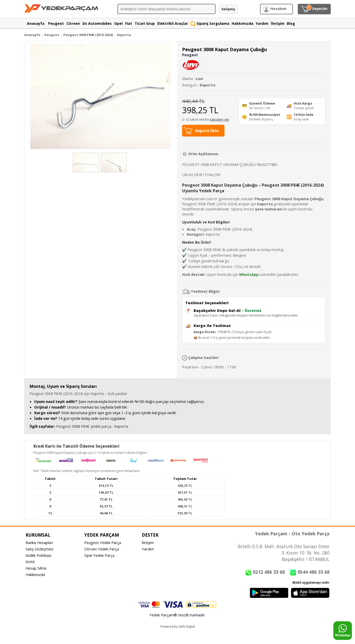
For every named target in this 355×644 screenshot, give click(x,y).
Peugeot (52, 35)
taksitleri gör (220, 119)
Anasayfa (32, 35)
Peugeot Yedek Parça (103, 543)
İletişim (148, 543)
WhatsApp (249, 274)
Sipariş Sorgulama (210, 23)
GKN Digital (187, 626)
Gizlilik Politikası (38, 555)
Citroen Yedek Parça (102, 549)
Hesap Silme (36, 568)
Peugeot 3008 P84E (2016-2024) (88, 35)
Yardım (148, 549)
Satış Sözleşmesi (39, 549)
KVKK (30, 562)
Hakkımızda (35, 574)
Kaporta (124, 35)
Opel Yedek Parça (99, 555)
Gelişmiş (228, 9)
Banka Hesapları (39, 543)
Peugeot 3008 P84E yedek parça (84, 426)
